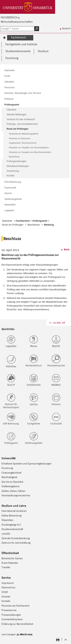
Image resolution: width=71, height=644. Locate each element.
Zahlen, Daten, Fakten (13, 491)
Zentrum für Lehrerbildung (16, 543)
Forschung (7, 468)
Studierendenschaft (12, 529)
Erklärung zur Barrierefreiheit (17, 624)
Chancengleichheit (11, 473)
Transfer (6, 567)
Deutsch (66, 28)
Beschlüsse (34, 225)
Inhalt (5, 592)
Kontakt (6, 601)
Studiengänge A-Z (11, 525)
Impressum (8, 583)
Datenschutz (8, 587)
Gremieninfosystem (12, 619)
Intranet (6, 596)
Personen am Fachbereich (16, 606)
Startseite (7, 221)
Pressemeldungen (11, 615)
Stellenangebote (10, 486)
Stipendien (7, 520)
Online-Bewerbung (11, 515)
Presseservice (9, 610)
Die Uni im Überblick (12, 482)
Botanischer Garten (12, 558)
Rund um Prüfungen (13, 225)
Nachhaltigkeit (9, 477)
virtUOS (6, 534)
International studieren (14, 511)
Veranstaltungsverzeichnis (16, 495)
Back (67, 249)
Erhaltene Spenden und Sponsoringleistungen (26, 463)
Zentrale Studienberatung (16, 538)
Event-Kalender (10, 563)
